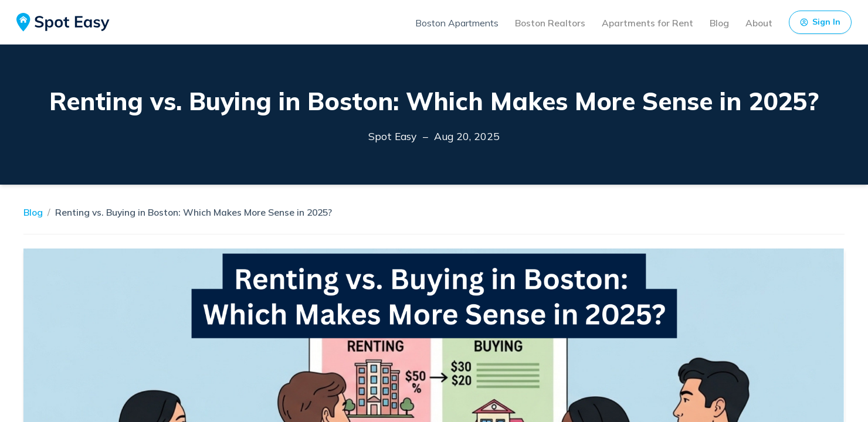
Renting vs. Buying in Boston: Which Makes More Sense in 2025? (194, 212)
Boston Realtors (550, 23)
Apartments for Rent (647, 23)
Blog (719, 23)
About (759, 23)
